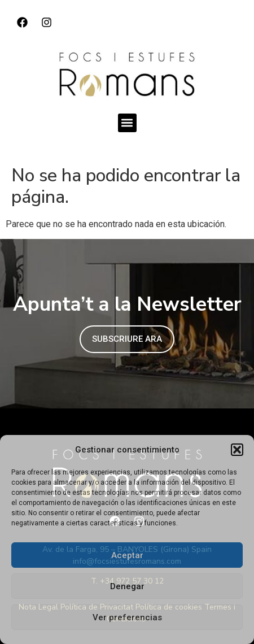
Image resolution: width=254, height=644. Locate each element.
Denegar (127, 586)
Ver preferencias (127, 617)
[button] (237, 450)
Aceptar (127, 555)
